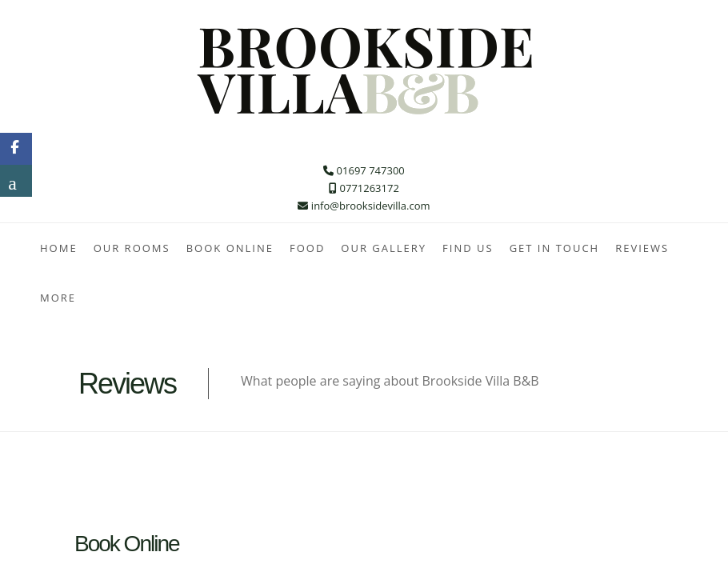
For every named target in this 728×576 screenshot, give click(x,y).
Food (307, 248)
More (58, 298)
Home (59, 248)
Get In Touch (555, 248)
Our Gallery (384, 248)
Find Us (468, 248)
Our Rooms (132, 248)
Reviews (642, 248)
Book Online (230, 248)
